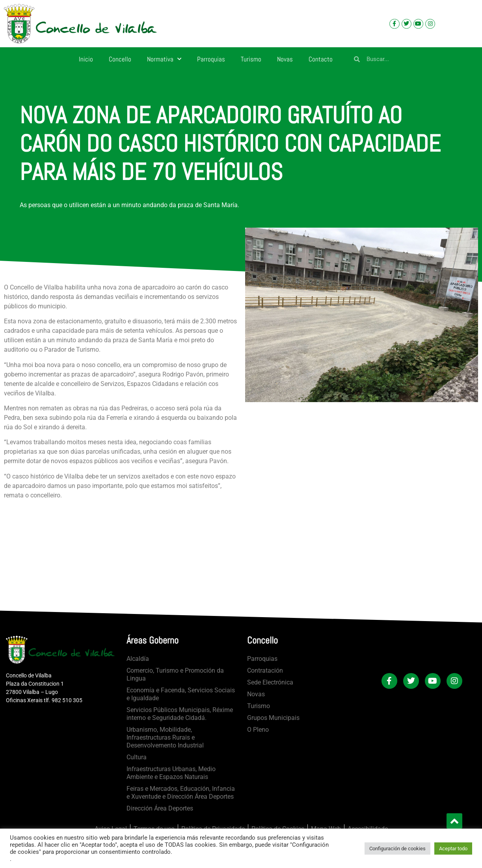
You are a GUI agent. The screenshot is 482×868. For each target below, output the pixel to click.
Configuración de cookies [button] (397, 849)
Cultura (137, 757)
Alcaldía (138, 659)
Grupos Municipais (273, 718)
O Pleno (258, 730)
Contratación (265, 670)
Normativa (164, 59)
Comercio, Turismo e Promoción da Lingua (175, 674)
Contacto (321, 59)
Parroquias (211, 59)
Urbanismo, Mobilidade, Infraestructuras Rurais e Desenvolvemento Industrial (165, 737)
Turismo (251, 59)
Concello (120, 59)
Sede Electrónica (270, 682)
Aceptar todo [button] (453, 849)
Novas (285, 59)
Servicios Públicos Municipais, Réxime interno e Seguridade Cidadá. (180, 714)
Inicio (86, 59)
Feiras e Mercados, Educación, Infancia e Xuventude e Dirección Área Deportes (181, 793)
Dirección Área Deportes (160, 808)
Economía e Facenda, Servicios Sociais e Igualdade (181, 694)
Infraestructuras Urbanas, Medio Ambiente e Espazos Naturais (171, 773)
